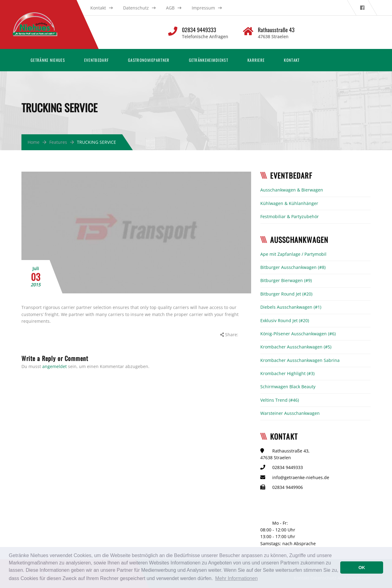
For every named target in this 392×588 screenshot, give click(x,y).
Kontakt (98, 8)
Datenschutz (136, 8)
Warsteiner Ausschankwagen (290, 413)
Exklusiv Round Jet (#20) (285, 320)
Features (58, 142)
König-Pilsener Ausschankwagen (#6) (298, 334)
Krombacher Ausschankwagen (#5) (296, 347)
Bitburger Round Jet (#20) (286, 294)
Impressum (203, 8)
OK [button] (362, 568)
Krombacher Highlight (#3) (287, 373)
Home (34, 142)
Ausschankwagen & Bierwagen (292, 190)
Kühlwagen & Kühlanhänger (289, 203)
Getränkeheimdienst (209, 60)
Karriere (256, 60)
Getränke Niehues (48, 60)
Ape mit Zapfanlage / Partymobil (293, 254)
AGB (170, 8)
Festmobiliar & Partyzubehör (290, 216)
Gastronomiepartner (149, 60)
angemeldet (55, 366)
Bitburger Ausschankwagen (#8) (293, 267)
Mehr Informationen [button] (237, 578)
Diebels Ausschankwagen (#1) (291, 307)
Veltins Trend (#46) (280, 400)
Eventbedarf (96, 60)
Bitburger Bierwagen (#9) (286, 280)
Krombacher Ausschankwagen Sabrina (300, 360)
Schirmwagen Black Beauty (288, 387)
